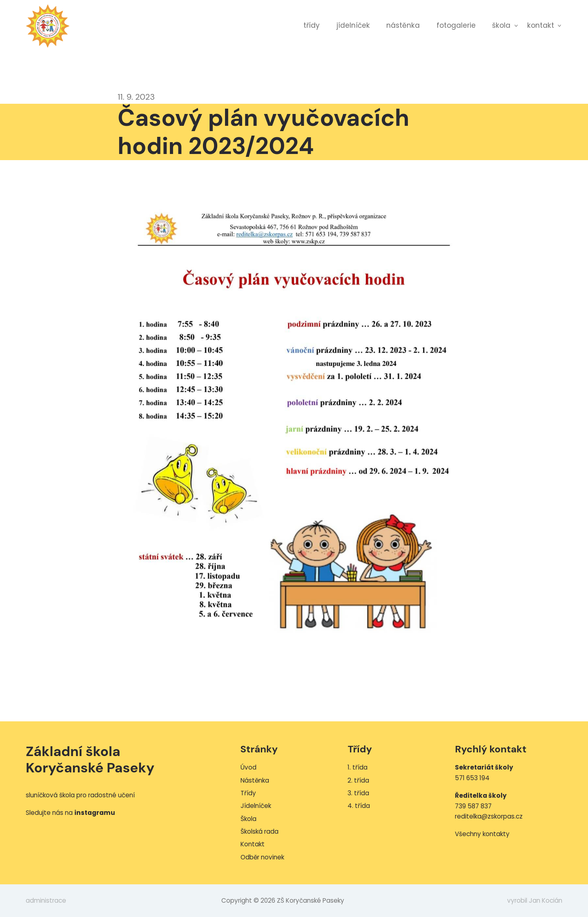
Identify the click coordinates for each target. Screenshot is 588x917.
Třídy (312, 25)
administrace (46, 900)
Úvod (248, 767)
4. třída (359, 806)
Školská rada (259, 831)
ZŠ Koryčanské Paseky (48, 26)
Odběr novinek (262, 857)
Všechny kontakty (482, 834)
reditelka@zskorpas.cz (489, 816)
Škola (501, 25)
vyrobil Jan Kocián (535, 900)
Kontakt (541, 25)
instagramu (95, 813)
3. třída (358, 793)
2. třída (358, 780)
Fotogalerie (456, 25)
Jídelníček (353, 25)
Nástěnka (403, 25)
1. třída (357, 767)
